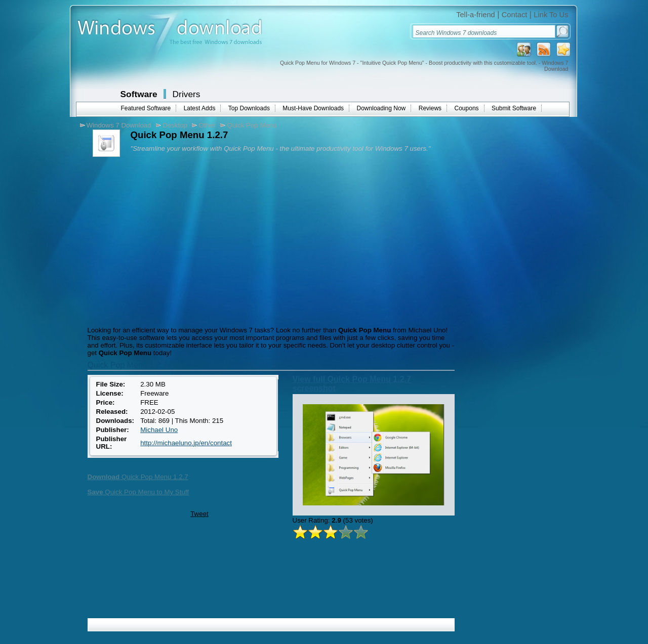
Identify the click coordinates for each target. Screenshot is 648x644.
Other (207, 125)
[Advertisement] (170, 240)
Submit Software (514, 108)
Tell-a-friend (476, 15)
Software (139, 94)
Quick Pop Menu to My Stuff (138, 492)
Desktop (175, 125)
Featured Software (146, 108)
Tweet (199, 514)
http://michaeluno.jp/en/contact (186, 443)
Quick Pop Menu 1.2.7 (138, 477)
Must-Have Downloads (313, 108)
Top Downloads (249, 108)
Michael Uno (159, 430)
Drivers (187, 94)
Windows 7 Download (119, 125)
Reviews (430, 108)
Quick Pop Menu (252, 125)
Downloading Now (381, 108)
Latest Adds (200, 108)
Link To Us (551, 15)
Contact (515, 15)
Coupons (467, 108)
